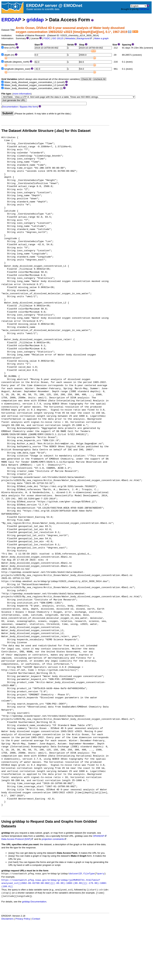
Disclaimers (7, 919)
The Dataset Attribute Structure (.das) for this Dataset (46, 131)
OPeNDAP (100, 836)
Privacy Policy (23, 919)
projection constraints (54, 839)
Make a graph (101, 38)
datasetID (75, 874)
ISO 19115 (58, 38)
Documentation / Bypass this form (20, 107)
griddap (35, 20)
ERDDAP (11, 20)
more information (22, 94)
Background (85, 38)
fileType (89, 874)
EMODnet (144, 9)
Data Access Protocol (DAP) (17, 839)
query (101, 874)
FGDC (47, 38)
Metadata (70, 38)
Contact (36, 919)
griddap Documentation (34, 902)
